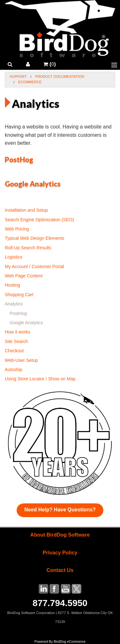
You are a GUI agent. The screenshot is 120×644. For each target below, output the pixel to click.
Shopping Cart (19, 295)
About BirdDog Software (60, 535)
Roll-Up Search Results (28, 248)
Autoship (13, 370)
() (49, 64)
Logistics (13, 257)
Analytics (14, 304)
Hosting (12, 285)
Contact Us (60, 570)
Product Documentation (60, 77)
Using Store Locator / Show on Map (40, 379)
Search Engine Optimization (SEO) (39, 220)
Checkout (14, 351)
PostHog (19, 160)
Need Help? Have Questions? (60, 510)
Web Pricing (17, 229)
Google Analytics (33, 184)
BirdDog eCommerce (70, 641)
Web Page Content (24, 276)
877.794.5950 (60, 603)
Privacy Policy (60, 553)
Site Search (16, 341)
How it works (17, 332)
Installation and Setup (26, 210)
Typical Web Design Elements (35, 238)
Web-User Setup (21, 360)
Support (18, 77)
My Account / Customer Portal (34, 267)
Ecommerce (30, 82)
